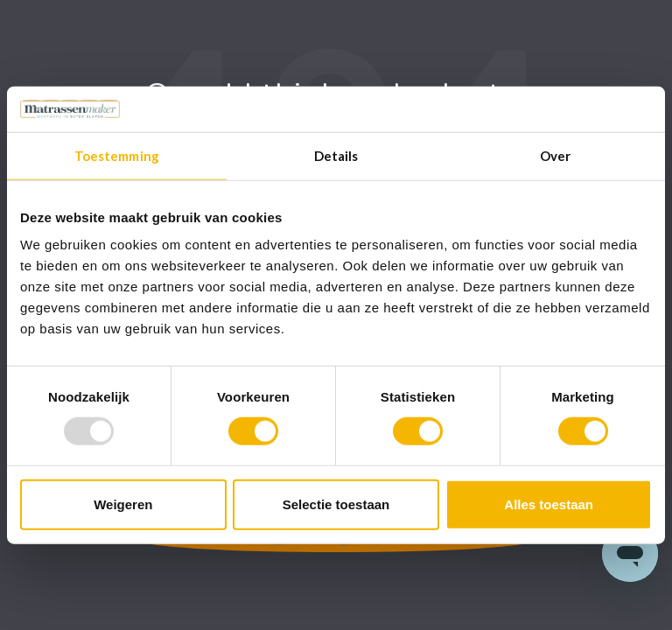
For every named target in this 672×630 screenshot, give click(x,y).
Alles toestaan (549, 504)
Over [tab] (555, 156)
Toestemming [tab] (117, 156)
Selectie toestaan (336, 504)
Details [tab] (336, 156)
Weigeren (123, 504)
